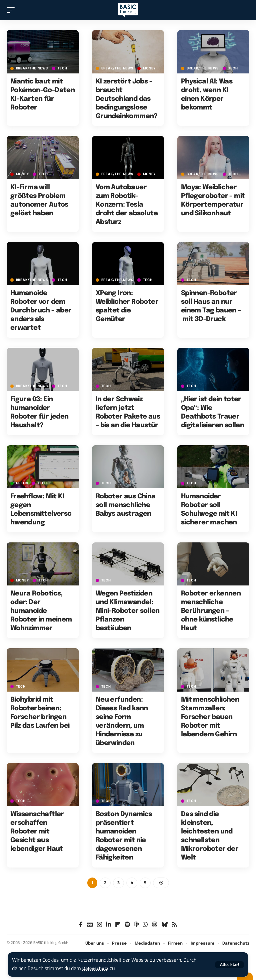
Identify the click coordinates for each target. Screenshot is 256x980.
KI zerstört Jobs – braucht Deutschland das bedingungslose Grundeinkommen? (126, 99)
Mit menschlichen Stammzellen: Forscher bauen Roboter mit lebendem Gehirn (210, 717)
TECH (62, 68)
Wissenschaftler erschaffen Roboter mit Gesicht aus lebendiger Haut (37, 832)
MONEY (149, 68)
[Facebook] (81, 925)
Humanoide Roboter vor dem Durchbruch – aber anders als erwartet (41, 311)
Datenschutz (97, 968)
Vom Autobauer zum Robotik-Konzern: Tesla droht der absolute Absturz (127, 205)
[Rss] (174, 925)
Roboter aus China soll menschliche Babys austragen (126, 505)
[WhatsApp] (145, 925)
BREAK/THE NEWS (32, 68)
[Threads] (154, 925)
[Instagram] (99, 925)
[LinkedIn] (108, 925)
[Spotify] (127, 925)
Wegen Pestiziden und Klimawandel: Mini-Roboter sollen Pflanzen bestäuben (128, 611)
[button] (229, 965)
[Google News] (90, 925)
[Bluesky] (164, 925)
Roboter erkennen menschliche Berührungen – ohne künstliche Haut (211, 611)
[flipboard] (118, 925)
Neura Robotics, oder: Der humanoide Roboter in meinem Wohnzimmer (41, 611)
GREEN (22, 483)
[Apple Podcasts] (136, 925)
